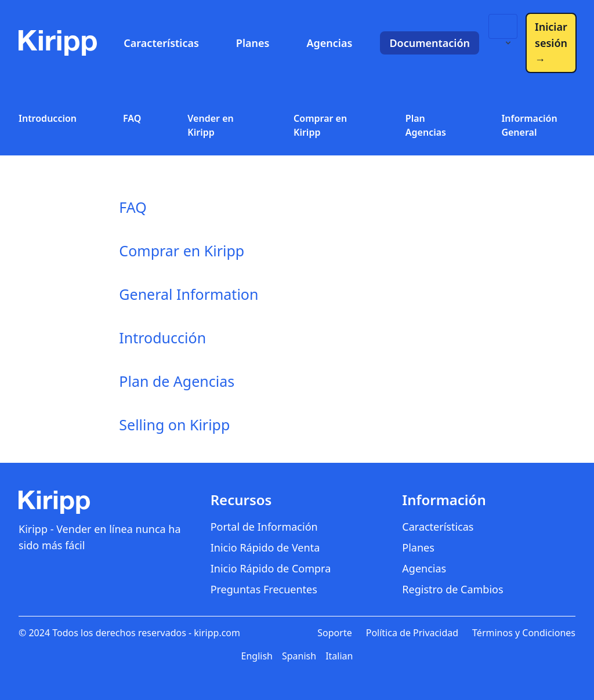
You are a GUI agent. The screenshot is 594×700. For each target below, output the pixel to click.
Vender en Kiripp (210, 125)
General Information (189, 294)
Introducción (162, 338)
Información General (529, 125)
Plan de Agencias (177, 381)
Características (161, 43)
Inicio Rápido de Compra (271, 568)
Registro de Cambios (452, 589)
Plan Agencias (426, 125)
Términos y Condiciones (524, 633)
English (257, 656)
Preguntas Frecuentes (264, 589)
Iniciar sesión (551, 43)
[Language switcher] (503, 26)
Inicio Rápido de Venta (265, 547)
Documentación (430, 43)
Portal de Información (264, 527)
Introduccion (48, 118)
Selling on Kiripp (174, 425)
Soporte (334, 633)
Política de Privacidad (412, 633)
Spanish (299, 656)
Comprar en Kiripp (320, 125)
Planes (253, 43)
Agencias (329, 43)
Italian (339, 656)
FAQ (132, 118)
